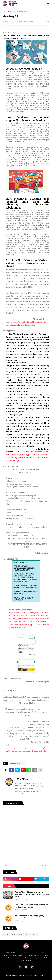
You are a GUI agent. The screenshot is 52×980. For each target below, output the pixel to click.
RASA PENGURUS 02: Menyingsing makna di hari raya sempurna (30, 917)
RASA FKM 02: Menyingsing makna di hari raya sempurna (31, 906)
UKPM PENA (21, 779)
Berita (6, 934)
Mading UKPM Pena (19, 12)
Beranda (6, 12)
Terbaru (8, 886)
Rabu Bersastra (32, 934)
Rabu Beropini (17, 934)
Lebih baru (8, 866)
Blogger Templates (38, 975)
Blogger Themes (22, 975)
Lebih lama (44, 866)
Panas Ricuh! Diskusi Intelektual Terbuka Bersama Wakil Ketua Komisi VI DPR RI (32, 894)
